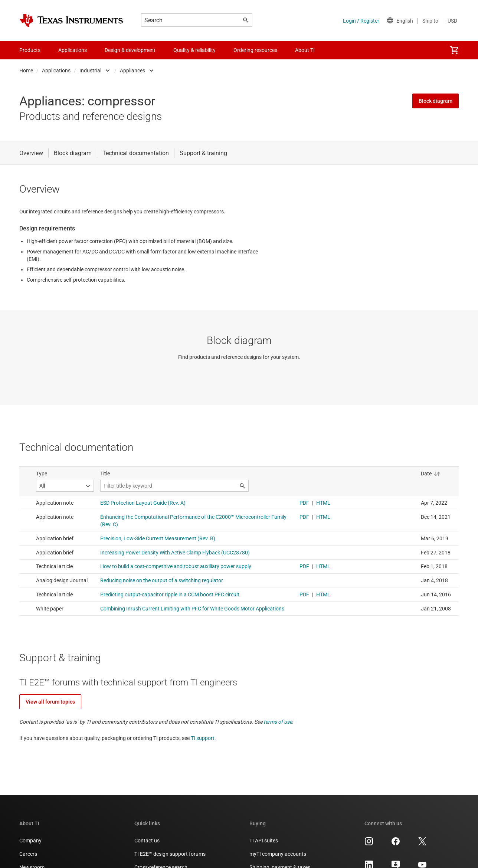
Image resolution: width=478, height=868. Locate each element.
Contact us (147, 841)
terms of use (278, 722)
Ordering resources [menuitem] (255, 50)
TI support (203, 738)
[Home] (71, 20)
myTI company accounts (278, 854)
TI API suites (264, 841)
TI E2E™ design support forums (170, 854)
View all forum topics (50, 702)
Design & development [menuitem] (130, 50)
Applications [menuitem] (73, 50)
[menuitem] (454, 50)
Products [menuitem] (30, 50)
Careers (28, 854)
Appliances (132, 71)
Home (26, 71)
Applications (56, 71)
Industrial (90, 71)
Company (30, 841)
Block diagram (436, 101)
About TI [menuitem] (305, 50)
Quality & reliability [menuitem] (194, 50)
